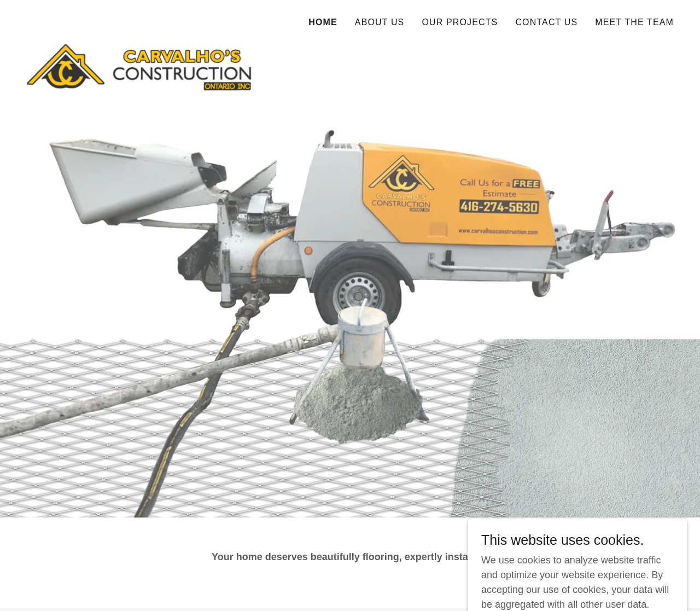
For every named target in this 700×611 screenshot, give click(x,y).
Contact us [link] (546, 22)
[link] (139, 19)
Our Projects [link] (460, 22)
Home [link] (323, 22)
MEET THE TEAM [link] (634, 22)
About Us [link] (380, 22)
